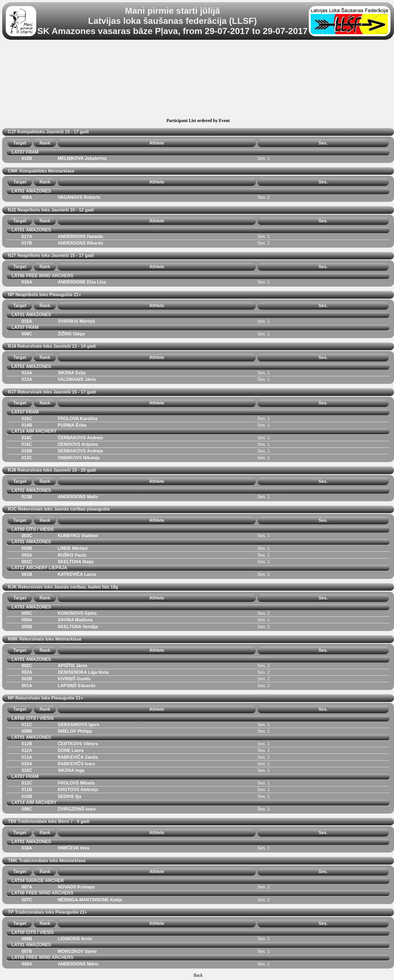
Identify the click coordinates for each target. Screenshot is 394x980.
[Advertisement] (198, 80)
